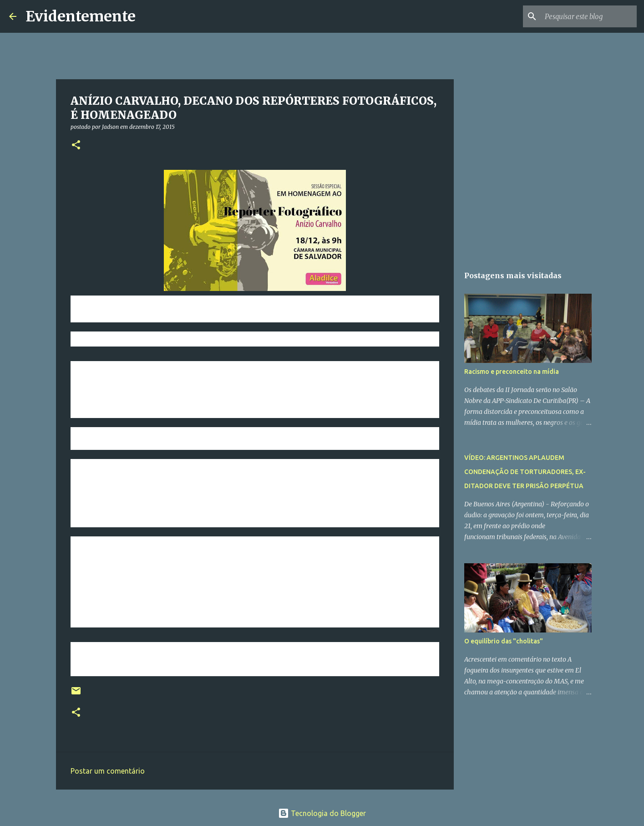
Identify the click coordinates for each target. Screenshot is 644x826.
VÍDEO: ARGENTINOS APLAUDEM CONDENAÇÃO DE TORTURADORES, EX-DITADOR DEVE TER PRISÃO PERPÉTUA (525, 472)
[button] (76, 145)
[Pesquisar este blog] (589, 16)
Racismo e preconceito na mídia (512, 372)
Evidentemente (81, 16)
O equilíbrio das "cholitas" (504, 641)
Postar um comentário (108, 771)
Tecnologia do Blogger (322, 813)
